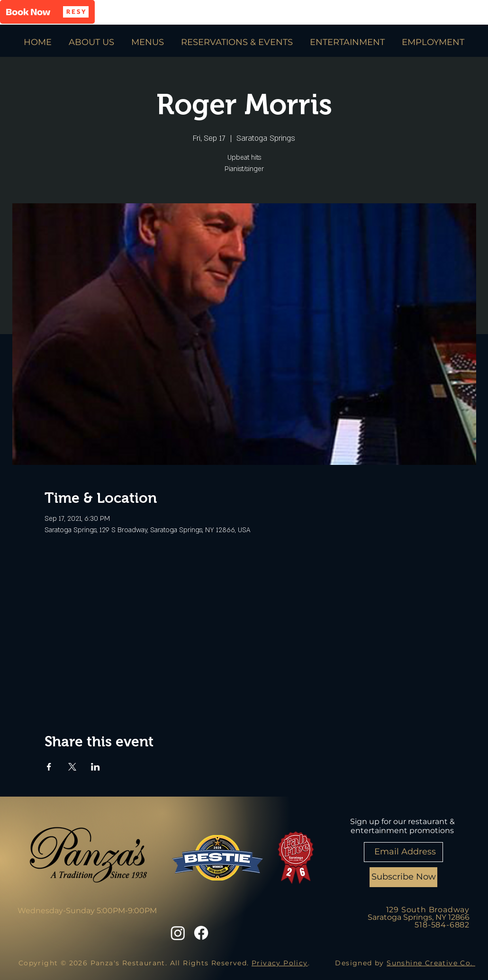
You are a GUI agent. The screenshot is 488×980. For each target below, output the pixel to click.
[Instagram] (178, 933)
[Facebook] (201, 933)
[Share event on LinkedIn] (95, 767)
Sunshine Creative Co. (431, 963)
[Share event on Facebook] (49, 767)
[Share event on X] (72, 767)
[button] (47, 12)
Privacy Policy (280, 963)
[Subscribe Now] (403, 877)
